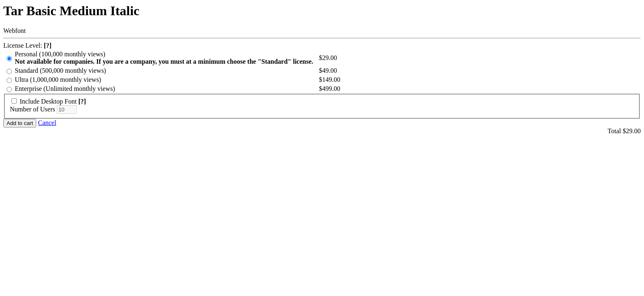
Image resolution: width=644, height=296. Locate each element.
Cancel (47, 123)
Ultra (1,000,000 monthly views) (58, 80)
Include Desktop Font (48, 101)
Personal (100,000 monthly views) (164, 58)
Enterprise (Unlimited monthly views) (65, 89)
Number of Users (32, 109)
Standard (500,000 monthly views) (60, 71)
